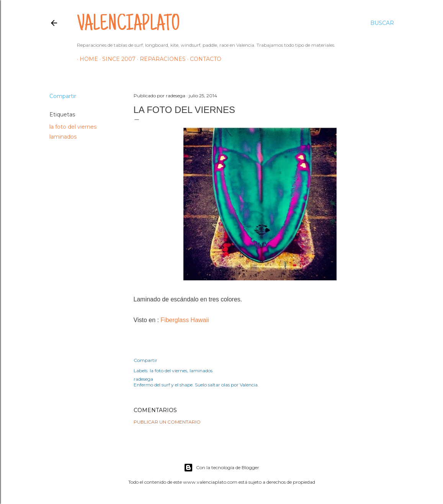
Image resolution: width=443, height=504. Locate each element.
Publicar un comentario (167, 422)
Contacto (203, 59)
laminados (63, 137)
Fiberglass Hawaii (185, 320)
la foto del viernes (73, 127)
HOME (86, 59)
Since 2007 (116, 59)
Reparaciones (160, 59)
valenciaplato (128, 25)
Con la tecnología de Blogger (221, 468)
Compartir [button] (63, 96)
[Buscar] (382, 23)
